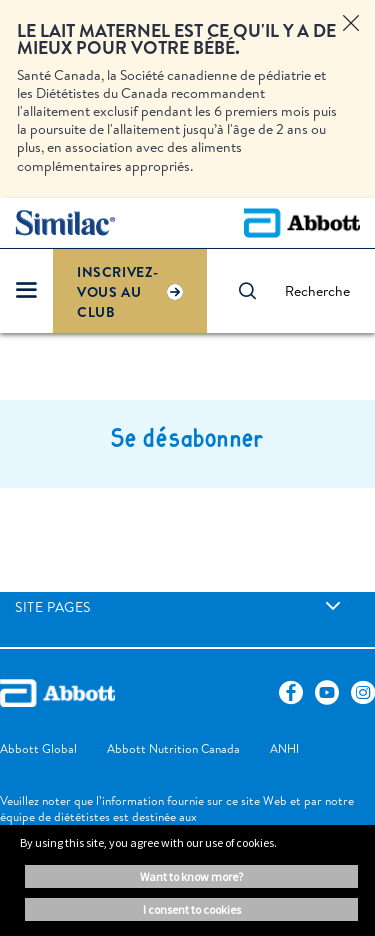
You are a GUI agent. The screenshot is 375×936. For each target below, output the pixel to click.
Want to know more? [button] (191, 876)
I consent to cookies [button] (192, 909)
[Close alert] (351, 24)
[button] (257, 291)
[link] (333, 606)
